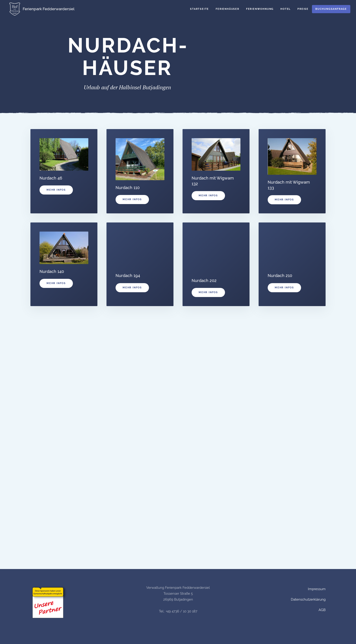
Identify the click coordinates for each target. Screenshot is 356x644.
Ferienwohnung (260, 9)
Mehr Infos (56, 190)
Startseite (199, 9)
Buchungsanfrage (331, 9)
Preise (303, 9)
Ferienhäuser (227, 9)
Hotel (286, 9)
